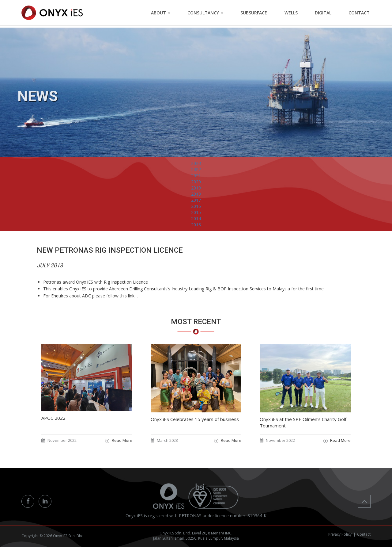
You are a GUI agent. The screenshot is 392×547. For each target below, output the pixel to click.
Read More (122, 440)
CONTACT (360, 14)
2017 (196, 212)
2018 (196, 206)
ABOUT (171, 14)
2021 (196, 187)
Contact (364, 534)
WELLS (296, 14)
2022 (196, 181)
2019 (196, 199)
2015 (196, 224)
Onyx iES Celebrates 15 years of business (195, 419)
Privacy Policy (340, 534)
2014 (196, 230)
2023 (196, 175)
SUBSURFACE (260, 14)
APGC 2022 (53, 418)
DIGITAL (326, 14)
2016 (196, 218)
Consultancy (214, 14)
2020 (196, 193)
